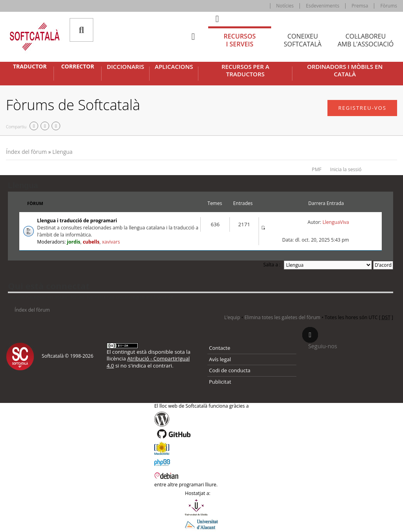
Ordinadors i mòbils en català (345, 71)
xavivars (111, 242)
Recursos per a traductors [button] (245, 71)
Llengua (62, 152)
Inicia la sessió (346, 169)
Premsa (360, 6)
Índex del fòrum (26, 152)
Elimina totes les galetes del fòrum (282, 317)
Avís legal (220, 359)
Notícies (285, 6)
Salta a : (272, 265)
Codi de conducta (230, 370)
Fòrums (389, 6)
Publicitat (220, 382)
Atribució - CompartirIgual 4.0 (148, 362)
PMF (316, 169)
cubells (91, 242)
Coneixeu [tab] (303, 40)
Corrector (78, 66)
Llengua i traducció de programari (77, 221)
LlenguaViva (336, 222)
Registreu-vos (362, 108)
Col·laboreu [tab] (366, 40)
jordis (74, 242)
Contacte (220, 348)
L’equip (232, 317)
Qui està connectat (49, 286)
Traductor (30, 66)
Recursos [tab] (240, 40)
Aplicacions (174, 67)
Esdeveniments (323, 6)
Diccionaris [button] (125, 67)
